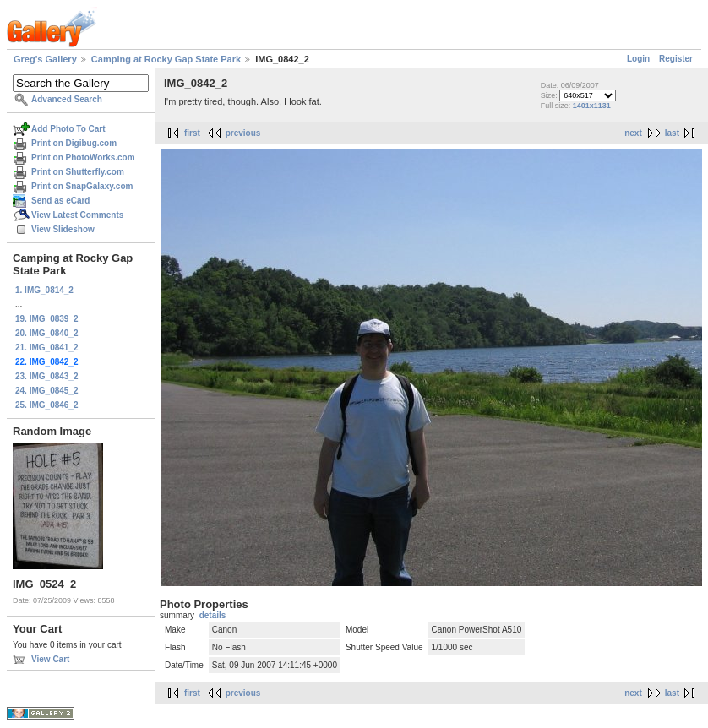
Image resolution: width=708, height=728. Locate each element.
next (633, 133)
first (192, 133)
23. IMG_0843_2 (47, 376)
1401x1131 (592, 106)
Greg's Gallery (45, 59)
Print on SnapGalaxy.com (82, 186)
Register (676, 59)
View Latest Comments (77, 215)
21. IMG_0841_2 (47, 348)
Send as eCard (60, 201)
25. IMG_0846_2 (47, 405)
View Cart (50, 659)
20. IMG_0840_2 (47, 333)
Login (638, 59)
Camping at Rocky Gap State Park (166, 59)
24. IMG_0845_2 (47, 391)
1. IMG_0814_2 (44, 290)
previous (243, 133)
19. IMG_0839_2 (47, 319)
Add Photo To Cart (68, 129)
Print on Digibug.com (74, 143)
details (213, 615)
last (672, 133)
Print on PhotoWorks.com (83, 158)
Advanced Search (67, 99)
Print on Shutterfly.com (78, 172)
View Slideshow (63, 229)
